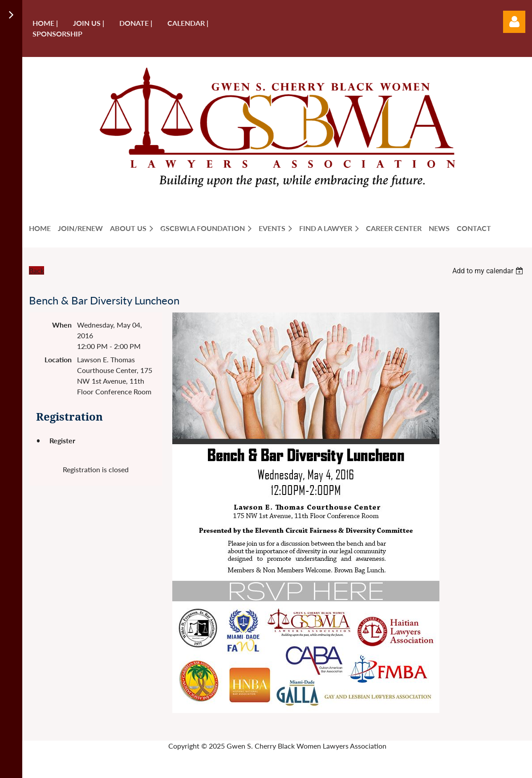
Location (58, 359)
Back (37, 270)
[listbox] (489, 271)
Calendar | (188, 23)
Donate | (136, 23)
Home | (45, 23)
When (62, 325)
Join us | (89, 23)
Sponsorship (57, 34)
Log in (514, 22)
